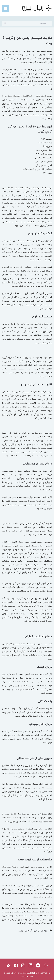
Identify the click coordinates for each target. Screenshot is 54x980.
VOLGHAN (22, 973)
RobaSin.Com (27, 977)
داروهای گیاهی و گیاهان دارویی (33, 930)
